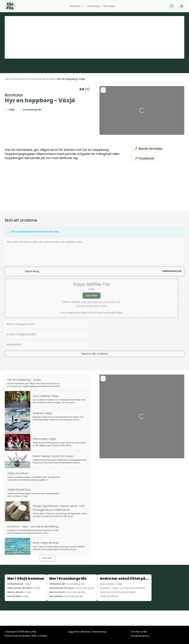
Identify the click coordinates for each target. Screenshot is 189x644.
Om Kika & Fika (139, 632)
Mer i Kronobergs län (68, 579)
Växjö (51, 79)
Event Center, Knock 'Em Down (53, 456)
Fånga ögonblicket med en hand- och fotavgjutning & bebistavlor (59, 508)
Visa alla (47, 558)
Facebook (144, 158)
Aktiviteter (75, 6)
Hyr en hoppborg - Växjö (40, 100)
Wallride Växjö (42, 413)
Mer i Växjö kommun (26, 579)
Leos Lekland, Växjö (46, 396)
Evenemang (93, 6)
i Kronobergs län (67, 584)
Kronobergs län (37, 79)
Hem (8, 79)
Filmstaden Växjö (44, 439)
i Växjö (19, 584)
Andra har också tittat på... (124, 579)
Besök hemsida (149, 149)
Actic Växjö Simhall (46, 543)
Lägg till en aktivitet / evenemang (87, 632)
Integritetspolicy (140, 636)
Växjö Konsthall (18, 473)
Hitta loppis (109, 6)
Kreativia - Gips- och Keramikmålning (33, 526)
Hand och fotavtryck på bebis (118, 592)
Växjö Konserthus (19, 490)
